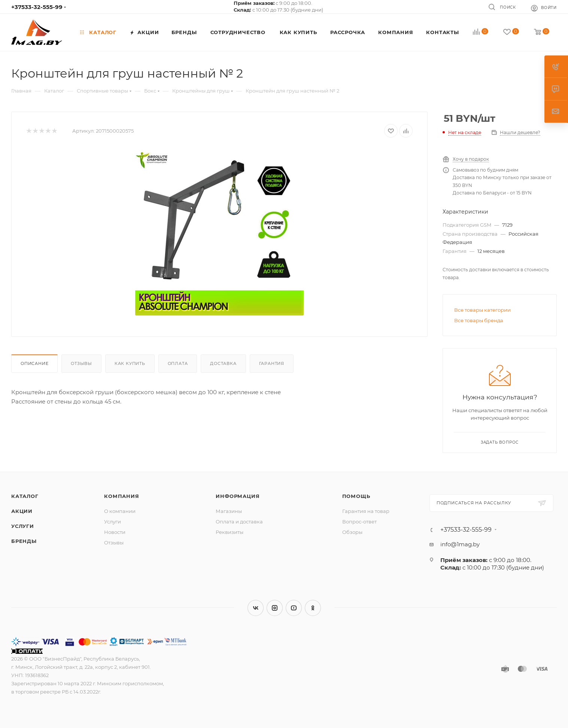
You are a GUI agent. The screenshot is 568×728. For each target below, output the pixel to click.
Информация (238, 496)
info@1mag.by (460, 544)
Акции (22, 511)
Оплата (178, 363)
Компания (122, 496)
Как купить (130, 363)
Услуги (23, 526)
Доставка (223, 363)
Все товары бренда (479, 320)
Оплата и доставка (239, 522)
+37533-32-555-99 (37, 7)
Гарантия (272, 363)
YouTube (294, 608)
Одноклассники (313, 608)
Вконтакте (256, 608)
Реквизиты (230, 532)
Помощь (356, 496)
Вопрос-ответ (359, 522)
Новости (115, 532)
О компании (120, 511)
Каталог (25, 496)
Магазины (229, 511)
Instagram (275, 608)
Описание (34, 363)
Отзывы (81, 363)
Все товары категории (482, 310)
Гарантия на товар (366, 511)
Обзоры (352, 532)
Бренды (24, 541)
